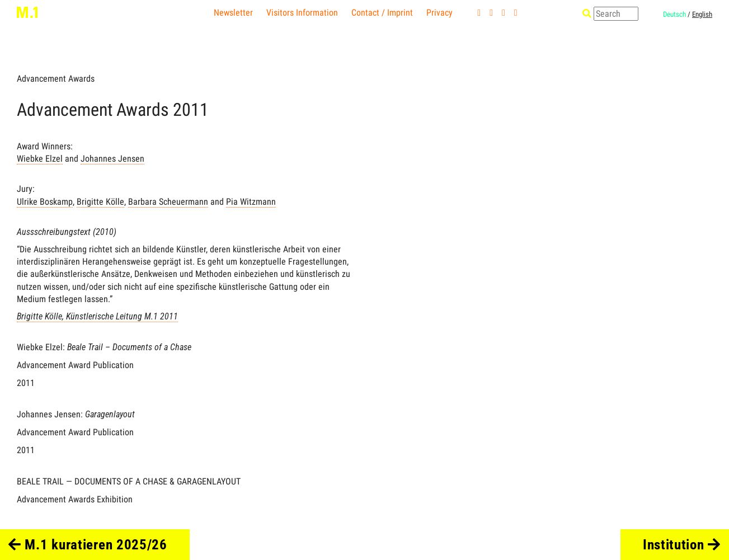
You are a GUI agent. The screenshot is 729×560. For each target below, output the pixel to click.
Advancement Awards (56, 79)
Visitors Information (302, 13)
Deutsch (674, 14)
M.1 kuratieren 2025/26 (88, 545)
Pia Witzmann (251, 202)
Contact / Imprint (382, 13)
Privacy (439, 13)
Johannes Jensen (112, 159)
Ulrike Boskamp (45, 202)
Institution (682, 545)
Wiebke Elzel (40, 159)
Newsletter (233, 13)
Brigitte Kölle (100, 202)
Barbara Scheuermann (168, 202)
